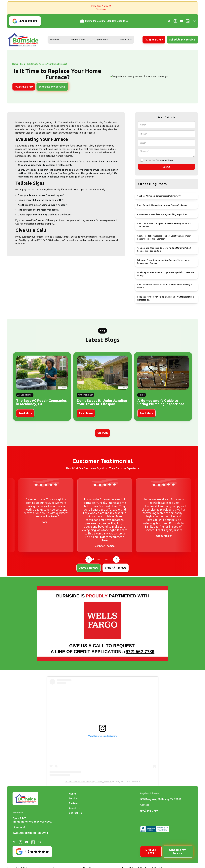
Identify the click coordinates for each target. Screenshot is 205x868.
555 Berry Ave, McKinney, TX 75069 (161, 799)
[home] (23, 40)
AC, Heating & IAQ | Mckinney (78, 781)
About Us (124, 40)
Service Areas (78, 40)
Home (72, 794)
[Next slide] (116, 559)
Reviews (74, 803)
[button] (102, 8)
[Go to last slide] (89, 559)
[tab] (93, 559)
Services (54, 40)
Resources (102, 40)
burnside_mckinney (103, 781)
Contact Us (75, 813)
